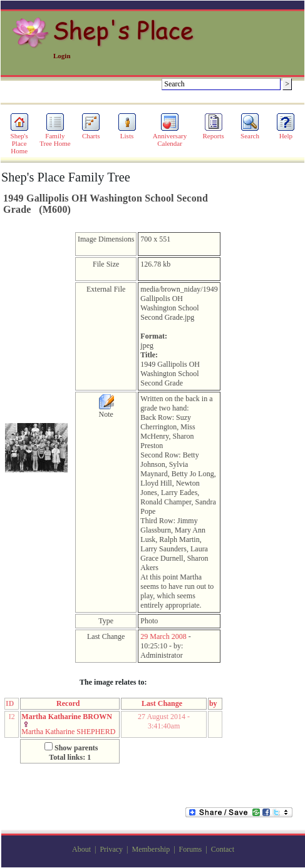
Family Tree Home (55, 136)
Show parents (76, 748)
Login (62, 56)
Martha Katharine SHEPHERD (68, 732)
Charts (91, 133)
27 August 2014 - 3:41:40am (164, 721)
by (215, 703)
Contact (223, 849)
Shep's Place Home (19, 140)
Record (70, 703)
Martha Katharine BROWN (67, 717)
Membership (151, 849)
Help (286, 133)
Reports (214, 133)
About (81, 849)
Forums (191, 849)
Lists (127, 133)
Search (250, 133)
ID (12, 703)
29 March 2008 (163, 636)
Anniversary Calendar (170, 136)
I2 (12, 717)
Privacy (111, 849)
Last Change (164, 703)
